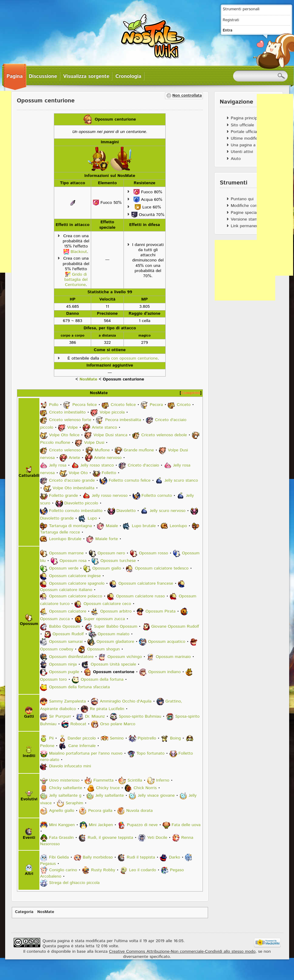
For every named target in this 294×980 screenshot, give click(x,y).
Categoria (24, 912)
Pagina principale (247, 118)
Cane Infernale (82, 746)
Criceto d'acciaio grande (72, 481)
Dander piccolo (82, 738)
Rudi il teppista (141, 857)
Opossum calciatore (68, 611)
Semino (117, 738)
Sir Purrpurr (60, 716)
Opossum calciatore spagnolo (77, 583)
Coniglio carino (63, 870)
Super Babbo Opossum (116, 626)
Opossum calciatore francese (146, 583)
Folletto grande (63, 496)
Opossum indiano (165, 672)
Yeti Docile (157, 838)
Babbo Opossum (64, 626)
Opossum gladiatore (115, 642)
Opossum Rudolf (68, 634)
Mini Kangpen (62, 825)
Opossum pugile (64, 672)
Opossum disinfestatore (71, 657)
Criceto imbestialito (67, 413)
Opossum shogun (104, 649)
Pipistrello (147, 738)
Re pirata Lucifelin (107, 709)
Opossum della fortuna (102, 679)
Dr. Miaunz (95, 716)
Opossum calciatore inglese (75, 576)
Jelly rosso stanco (97, 466)
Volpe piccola (112, 413)
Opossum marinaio (173, 657)
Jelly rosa (58, 466)
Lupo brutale (144, 526)
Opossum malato (114, 634)
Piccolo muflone (55, 443)
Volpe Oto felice (64, 435)
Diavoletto (126, 511)
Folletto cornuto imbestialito (76, 511)
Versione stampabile (250, 219)
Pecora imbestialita (123, 420)
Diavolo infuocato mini (70, 766)
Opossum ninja (63, 664)
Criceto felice (123, 405)
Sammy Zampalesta (68, 701)
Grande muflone (139, 450)
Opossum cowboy (57, 649)
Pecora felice (85, 405)
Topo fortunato (151, 753)
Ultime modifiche (247, 138)
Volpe (73, 428)
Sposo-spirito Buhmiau (140, 716)
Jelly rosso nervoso (110, 496)
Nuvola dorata (139, 811)
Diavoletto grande (57, 519)
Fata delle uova (186, 825)
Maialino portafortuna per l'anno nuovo (86, 753)
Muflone (102, 450)
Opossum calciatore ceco (107, 604)
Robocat (78, 724)
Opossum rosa (73, 561)
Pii (51, 738)
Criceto (184, 405)
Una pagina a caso (248, 145)
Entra (228, 30)
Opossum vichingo (125, 657)
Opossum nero (111, 553)
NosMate (88, 379)
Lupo (92, 519)
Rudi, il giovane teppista (111, 838)
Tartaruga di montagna (71, 526)
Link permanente (247, 226)
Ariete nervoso (108, 458)
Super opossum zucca (104, 619)
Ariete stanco (104, 428)
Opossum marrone (66, 553)
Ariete (74, 458)
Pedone (47, 746)
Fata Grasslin (61, 838)
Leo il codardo (142, 870)
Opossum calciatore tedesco (162, 568)
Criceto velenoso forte (70, 420)
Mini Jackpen (101, 825)
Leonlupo (178, 526)
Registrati (231, 20)
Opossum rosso (154, 553)
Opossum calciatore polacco (76, 596)
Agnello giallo (62, 811)
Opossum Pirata (161, 611)
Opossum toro (53, 679)
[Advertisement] (245, 270)
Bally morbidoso (98, 857)
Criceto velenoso (65, 450)
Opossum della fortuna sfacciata (79, 687)
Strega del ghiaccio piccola (74, 883)
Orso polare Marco (118, 724)
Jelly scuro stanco (181, 481)
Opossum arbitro (116, 611)
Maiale (112, 526)
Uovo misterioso (64, 780)
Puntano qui (242, 199)
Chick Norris (145, 788)
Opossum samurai (66, 642)
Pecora (157, 405)
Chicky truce (108, 788)
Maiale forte (107, 539)
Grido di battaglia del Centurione (76, 280)
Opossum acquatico (167, 642)
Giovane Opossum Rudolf (175, 626)
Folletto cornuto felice (130, 481)
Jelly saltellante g (65, 796)
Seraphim (74, 803)
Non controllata (187, 96)
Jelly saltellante (110, 796)
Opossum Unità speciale (114, 664)
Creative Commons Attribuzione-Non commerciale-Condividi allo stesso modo (182, 952)
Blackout (79, 252)
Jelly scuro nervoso (167, 511)
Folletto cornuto (157, 496)
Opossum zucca (55, 619)
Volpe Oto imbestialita (74, 488)
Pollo (54, 405)
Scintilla (135, 780)
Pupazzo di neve (142, 825)
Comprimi (191, 393)
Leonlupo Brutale (65, 539)
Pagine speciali (245, 213)
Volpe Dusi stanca (110, 435)
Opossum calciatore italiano (66, 590)
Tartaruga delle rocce (60, 532)
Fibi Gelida (59, 857)
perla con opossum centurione (129, 358)
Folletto (109, 473)
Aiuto (236, 159)
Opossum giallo (107, 568)
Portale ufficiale (245, 132)
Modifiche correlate (249, 206)
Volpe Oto (78, 473)
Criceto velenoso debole (164, 435)
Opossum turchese (118, 561)
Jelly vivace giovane (156, 796)
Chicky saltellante (66, 788)
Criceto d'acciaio (144, 466)
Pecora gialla (100, 811)
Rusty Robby (103, 870)
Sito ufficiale (242, 125)
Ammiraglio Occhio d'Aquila (126, 701)
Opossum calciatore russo (140, 596)
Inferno (163, 780)
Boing (176, 738)
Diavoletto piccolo (81, 503)
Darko (175, 857)
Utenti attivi (242, 152)
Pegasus (48, 864)
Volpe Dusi (94, 443)
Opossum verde (64, 568)
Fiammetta (104, 780)
